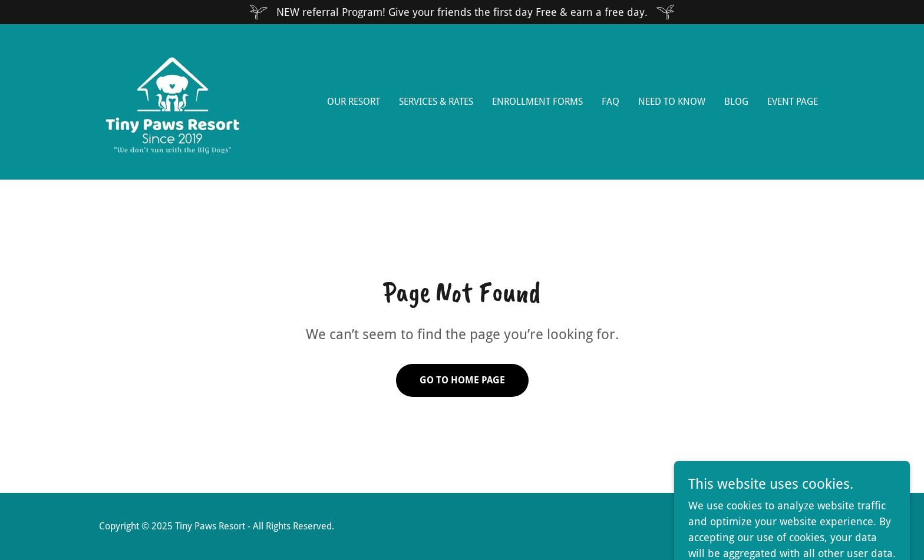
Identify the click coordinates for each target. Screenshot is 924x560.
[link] (173, 101)
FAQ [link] (610, 102)
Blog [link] (736, 102)
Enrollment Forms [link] (537, 102)
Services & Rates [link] (436, 102)
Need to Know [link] (672, 102)
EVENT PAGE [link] (793, 102)
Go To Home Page (462, 380)
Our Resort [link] (354, 102)
